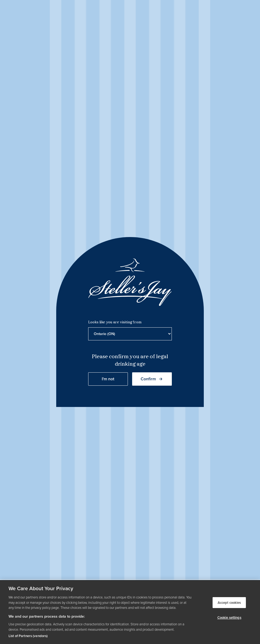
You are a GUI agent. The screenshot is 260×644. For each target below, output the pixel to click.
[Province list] (130, 334)
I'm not (108, 379)
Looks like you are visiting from (115, 322)
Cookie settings (229, 617)
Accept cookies (229, 603)
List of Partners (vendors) (28, 636)
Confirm (152, 379)
